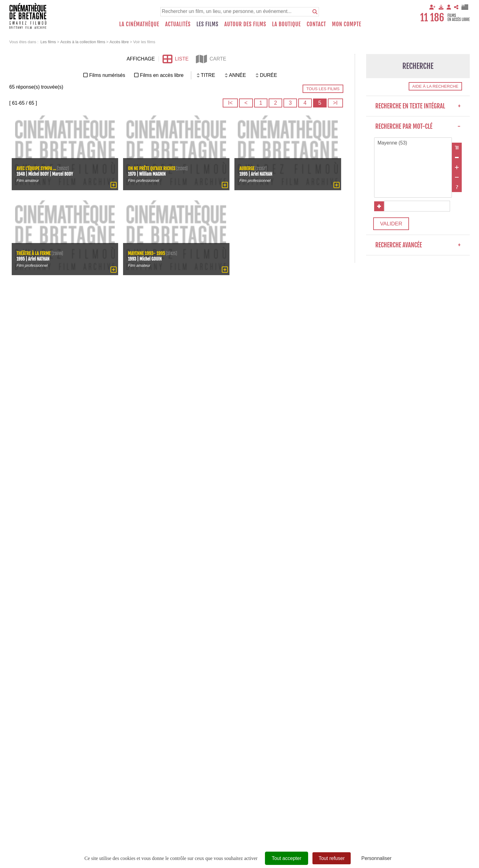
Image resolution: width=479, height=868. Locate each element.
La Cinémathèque (139, 24)
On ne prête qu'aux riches (152, 168)
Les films (207, 24)
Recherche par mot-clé (418, 126)
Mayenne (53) (413, 143)
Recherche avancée (418, 247)
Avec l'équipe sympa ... (37, 168)
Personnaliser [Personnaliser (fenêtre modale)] (376, 858)
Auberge (247, 168)
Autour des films (245, 24)
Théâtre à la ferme (34, 253)
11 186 (432, 18)
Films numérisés (107, 75)
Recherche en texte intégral (418, 106)
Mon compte (347, 24)
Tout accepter (287, 858)
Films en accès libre (162, 75)
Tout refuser (332, 858)
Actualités (178, 24)
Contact (316, 24)
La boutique (286, 24)
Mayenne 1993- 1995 (147, 253)
